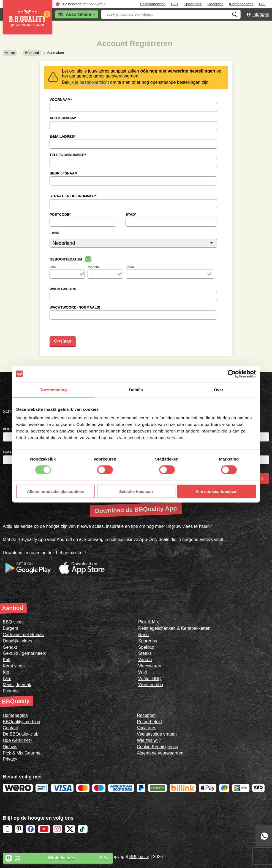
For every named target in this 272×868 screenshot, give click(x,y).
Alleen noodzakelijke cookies (56, 491)
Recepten (215, 4)
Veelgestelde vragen (157, 734)
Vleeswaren (150, 666)
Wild (142, 672)
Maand (93, 267)
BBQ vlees (13, 622)
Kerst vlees (14, 666)
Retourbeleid (149, 722)
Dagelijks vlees (17, 641)
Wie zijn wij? (149, 740)
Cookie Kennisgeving (157, 747)
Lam (7, 679)
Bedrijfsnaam (64, 173)
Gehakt (10, 647)
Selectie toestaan (136, 491)
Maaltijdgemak (17, 685)
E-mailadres (62, 136)
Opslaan (63, 341)
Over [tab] (219, 389)
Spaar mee (193, 4)
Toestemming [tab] (53, 389)
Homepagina (15, 715)
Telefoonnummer (68, 155)
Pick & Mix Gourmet (22, 753)
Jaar (130, 267)
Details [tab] (136, 389)
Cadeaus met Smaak (23, 635)
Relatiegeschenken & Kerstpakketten (174, 628)
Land (55, 233)
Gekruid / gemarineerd (25, 653)
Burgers (10, 628)
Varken (145, 660)
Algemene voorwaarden (160, 753)
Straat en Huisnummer (73, 196)
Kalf (7, 660)
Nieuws (10, 747)
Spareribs (148, 641)
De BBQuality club (21, 734)
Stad (131, 214)
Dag (53, 267)
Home (10, 53)
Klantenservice (241, 4)
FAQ (263, 4)
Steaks (145, 653)
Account (32, 53)
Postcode (60, 214)
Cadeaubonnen (153, 4)
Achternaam (63, 118)
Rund (143, 635)
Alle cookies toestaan (217, 491)
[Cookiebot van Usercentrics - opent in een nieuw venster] (232, 374)
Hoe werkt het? (18, 740)
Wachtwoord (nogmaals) (75, 307)
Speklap (146, 647)
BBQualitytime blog (21, 722)
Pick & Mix (149, 622)
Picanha (11, 691)
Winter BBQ (150, 679)
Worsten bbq (151, 685)
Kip (6, 672)
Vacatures (147, 728)
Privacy (10, 759)
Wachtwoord (63, 289)
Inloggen (261, 14)
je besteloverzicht (92, 82)
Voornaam (61, 100)
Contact (10, 728)
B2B (175, 4)
